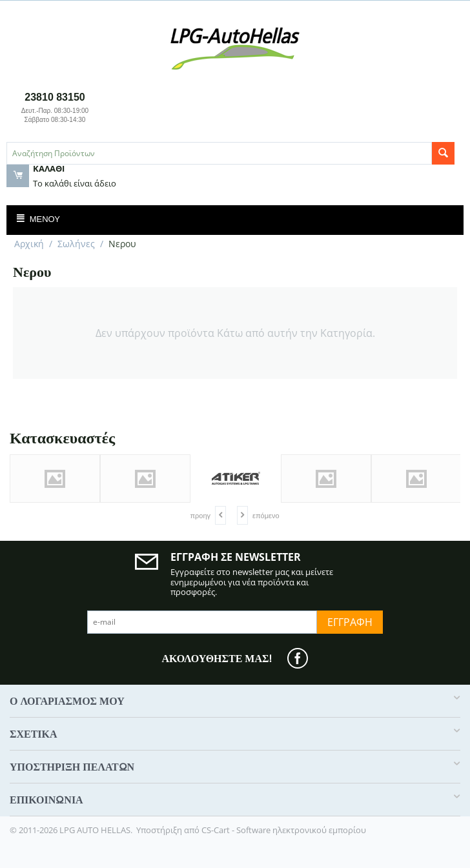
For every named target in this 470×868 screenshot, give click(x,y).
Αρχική (29, 244)
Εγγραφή (350, 622)
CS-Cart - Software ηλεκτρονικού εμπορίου (284, 830)
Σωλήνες (76, 244)
